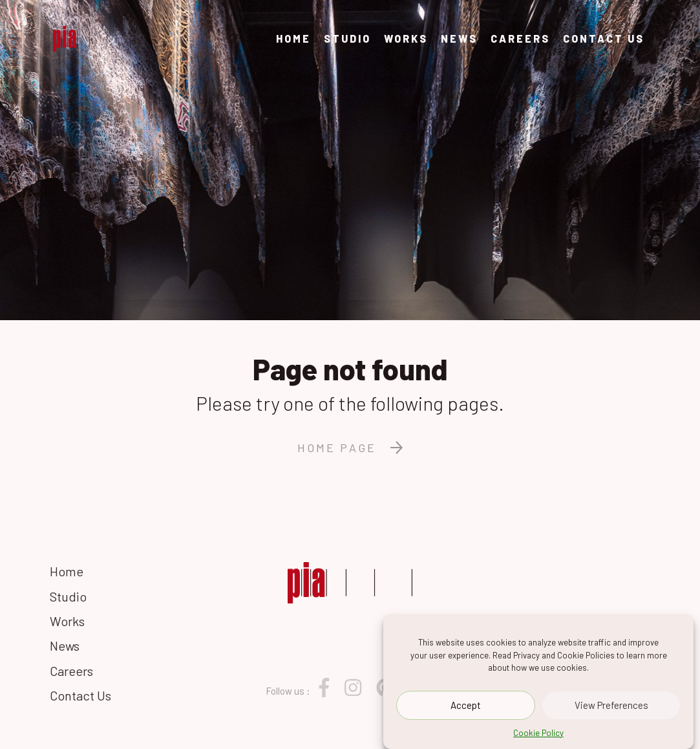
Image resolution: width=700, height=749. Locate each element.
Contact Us (604, 38)
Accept (466, 706)
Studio (347, 38)
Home (293, 38)
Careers (520, 38)
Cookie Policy (538, 733)
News (459, 38)
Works (406, 38)
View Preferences (611, 706)
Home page (350, 448)
